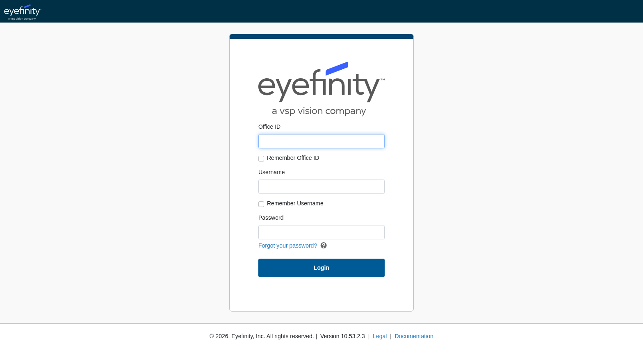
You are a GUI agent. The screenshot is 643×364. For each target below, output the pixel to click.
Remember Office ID (293, 158)
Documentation (414, 336)
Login (321, 268)
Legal (380, 336)
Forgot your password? (288, 246)
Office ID (269, 127)
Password (271, 218)
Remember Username (295, 203)
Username (272, 172)
